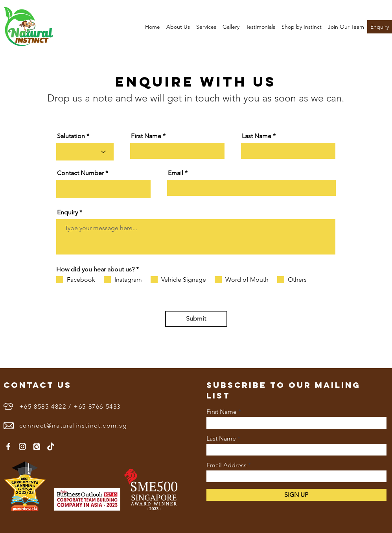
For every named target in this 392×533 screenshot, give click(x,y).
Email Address (226, 465)
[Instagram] (22, 446)
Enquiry (67, 212)
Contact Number (80, 173)
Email (176, 173)
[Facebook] (8, 446)
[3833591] (37, 446)
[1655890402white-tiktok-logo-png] (51, 446)
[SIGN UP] (296, 495)
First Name (146, 136)
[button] (178, 27)
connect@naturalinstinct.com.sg (73, 425)
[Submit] (196, 319)
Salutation (71, 136)
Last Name (257, 136)
